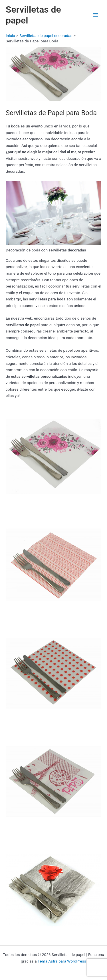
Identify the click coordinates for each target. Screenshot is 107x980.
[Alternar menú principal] (96, 15)
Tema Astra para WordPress (62, 961)
